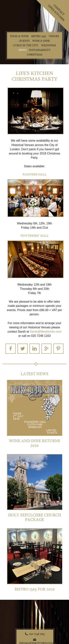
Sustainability (40, 50)
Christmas (35, 55)
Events (24, 41)
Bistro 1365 (39, 36)
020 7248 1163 (37, 634)
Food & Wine (19, 36)
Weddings (48, 45)
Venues (54, 36)
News (22, 50)
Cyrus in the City (26, 45)
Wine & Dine (41, 41)
